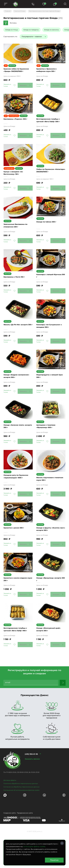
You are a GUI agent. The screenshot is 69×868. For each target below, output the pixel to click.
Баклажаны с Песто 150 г (16, 287)
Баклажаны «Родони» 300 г (17, 126)
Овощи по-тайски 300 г (48, 234)
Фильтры (13, 23)
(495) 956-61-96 (31, 790)
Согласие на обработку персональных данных (21, 822)
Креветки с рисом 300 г (15, 556)
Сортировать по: (10, 37)
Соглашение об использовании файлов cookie (21, 826)
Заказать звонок (32, 794)
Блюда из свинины (52, 30)
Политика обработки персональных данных (21, 819)
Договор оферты (10, 816)
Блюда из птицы (12, 30)
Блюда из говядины (31, 30)
